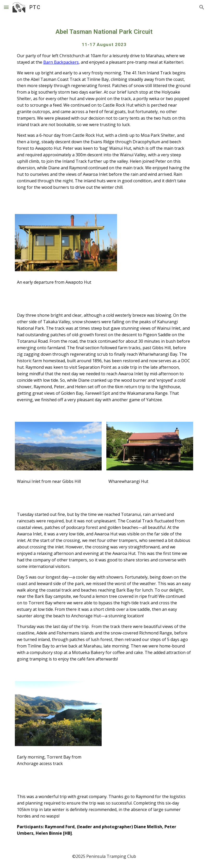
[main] (104, 111)
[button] (6, 7)
